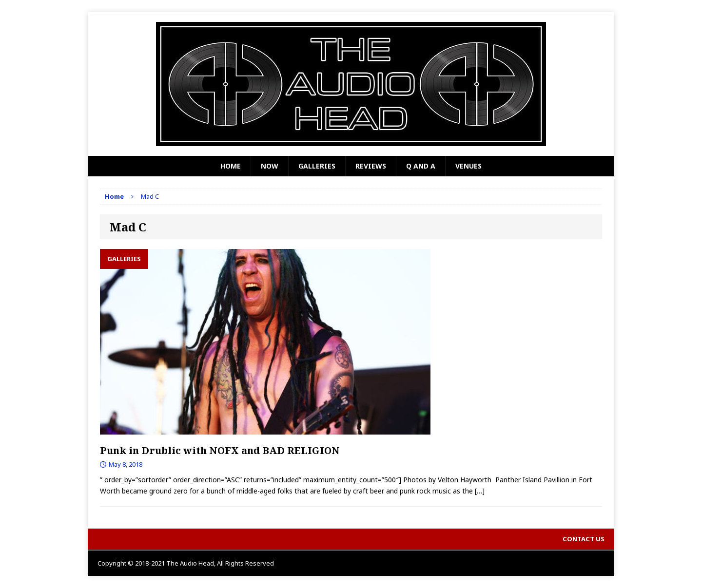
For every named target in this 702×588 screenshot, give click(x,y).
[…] (480, 491)
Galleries (317, 166)
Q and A (421, 166)
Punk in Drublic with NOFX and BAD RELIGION (220, 450)
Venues (468, 166)
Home (231, 166)
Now (270, 166)
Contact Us (584, 539)
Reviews (371, 166)
